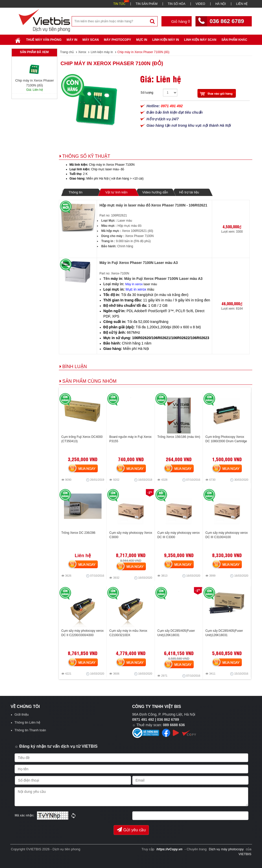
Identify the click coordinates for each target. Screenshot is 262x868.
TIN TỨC (119, 4)
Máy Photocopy (117, 40)
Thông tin (75, 192)
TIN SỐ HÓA (176, 4)
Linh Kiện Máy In (166, 40)
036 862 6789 (227, 21)
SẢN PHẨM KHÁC (234, 40)
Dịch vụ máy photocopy (227, 849)
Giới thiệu (22, 714)
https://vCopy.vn (170, 849)
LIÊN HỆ (242, 4)
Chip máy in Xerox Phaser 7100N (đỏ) (112, 63)
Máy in (72, 40)
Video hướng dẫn (155, 192)
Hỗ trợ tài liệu (189, 192)
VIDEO (200, 4)
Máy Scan (91, 40)
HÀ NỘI (221, 4)
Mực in (142, 40)
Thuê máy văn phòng (44, 40)
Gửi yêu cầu (131, 830)
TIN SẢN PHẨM (146, 4)
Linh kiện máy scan (200, 40)
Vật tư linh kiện (116, 192)
